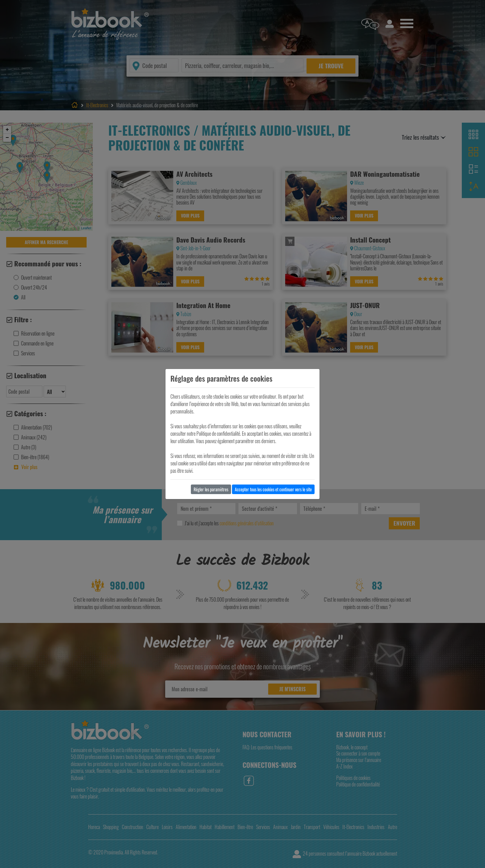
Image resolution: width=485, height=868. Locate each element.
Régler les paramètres (211, 489)
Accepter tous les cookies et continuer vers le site (273, 489)
